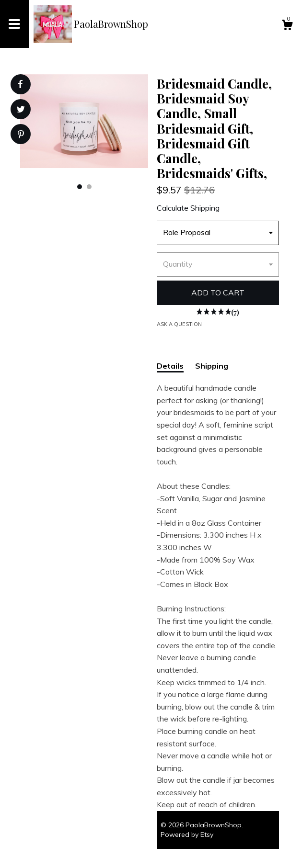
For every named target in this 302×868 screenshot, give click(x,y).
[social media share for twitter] (21, 110)
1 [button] (80, 187)
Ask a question (179, 324)
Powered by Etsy (187, 834)
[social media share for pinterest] (21, 135)
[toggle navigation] (14, 24)
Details (170, 366)
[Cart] (287, 26)
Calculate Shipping (188, 208)
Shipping (212, 366)
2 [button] (89, 187)
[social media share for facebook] (20, 84)
